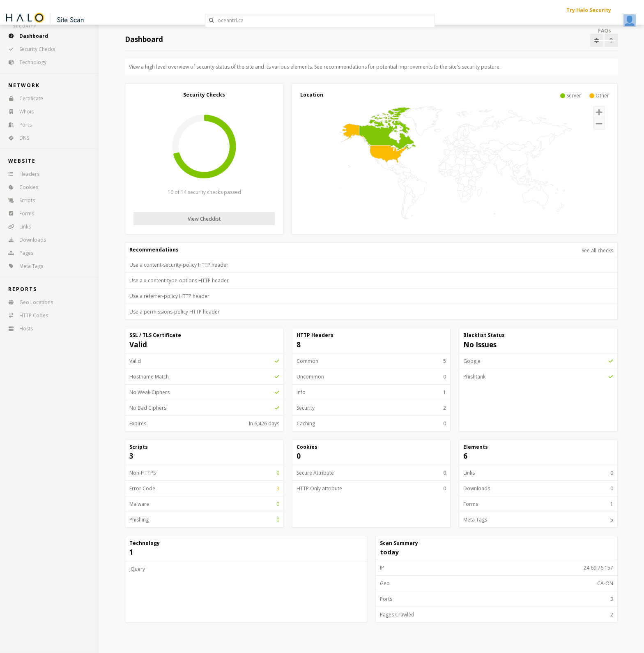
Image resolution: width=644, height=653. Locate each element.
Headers (21, 174)
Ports (17, 125)
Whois (18, 112)
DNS (16, 138)
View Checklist (204, 219)
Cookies (21, 187)
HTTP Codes (25, 315)
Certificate (23, 98)
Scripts (19, 200)
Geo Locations (28, 302)
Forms (18, 213)
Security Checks (29, 49)
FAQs (605, 31)
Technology (25, 62)
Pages (18, 253)
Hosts (18, 329)
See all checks (597, 250)
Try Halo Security (589, 10)
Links (17, 227)
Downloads (24, 240)
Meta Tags (23, 266)
